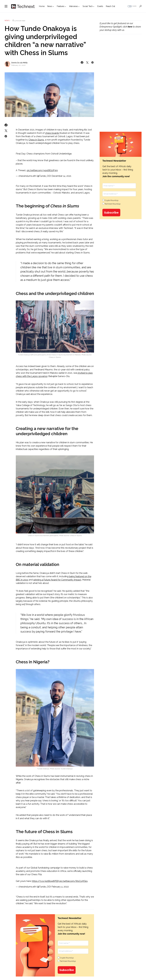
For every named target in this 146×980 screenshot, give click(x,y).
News (7, 21)
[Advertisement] (121, 59)
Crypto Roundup (66, 958)
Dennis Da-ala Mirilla (19, 63)
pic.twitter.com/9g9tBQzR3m (42, 170)
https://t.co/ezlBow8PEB (45, 881)
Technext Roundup (67, 961)
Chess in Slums (36, 140)
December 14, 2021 (61, 176)
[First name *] (73, 943)
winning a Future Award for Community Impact (57, 580)
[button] (6, 6)
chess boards (52, 133)
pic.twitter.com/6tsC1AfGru (73, 881)
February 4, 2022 (60, 887)
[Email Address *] (73, 951)
